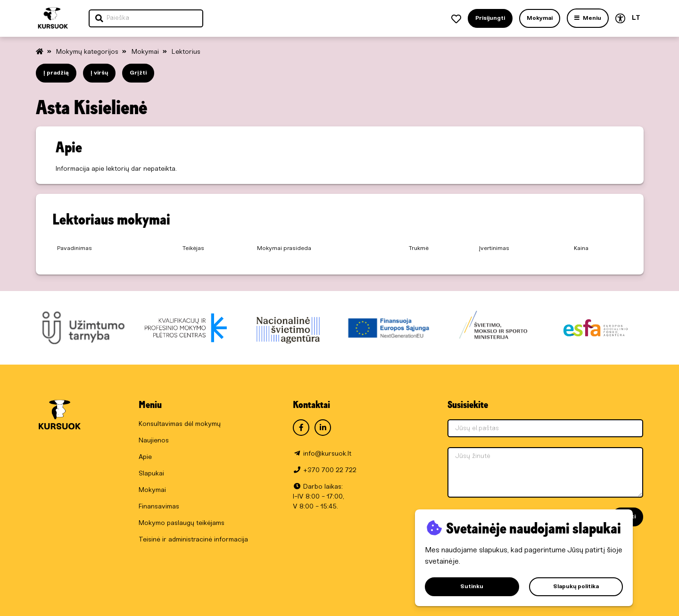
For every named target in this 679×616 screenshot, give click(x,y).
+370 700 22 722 (330, 470)
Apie (145, 457)
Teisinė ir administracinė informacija (193, 540)
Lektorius (186, 52)
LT (636, 18)
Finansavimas (159, 507)
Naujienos (154, 441)
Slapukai (151, 474)
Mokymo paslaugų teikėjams (182, 523)
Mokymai (146, 52)
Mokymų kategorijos (88, 52)
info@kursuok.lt (327, 454)
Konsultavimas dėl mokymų (180, 424)
